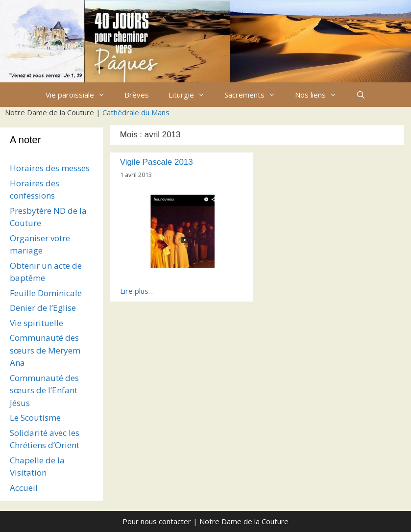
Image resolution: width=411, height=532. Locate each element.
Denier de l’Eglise (43, 308)
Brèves (137, 95)
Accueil (24, 488)
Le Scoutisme (35, 418)
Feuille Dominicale (46, 293)
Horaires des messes (50, 168)
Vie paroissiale (80, 95)
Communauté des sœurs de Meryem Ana (45, 350)
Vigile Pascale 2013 (157, 162)
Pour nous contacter (157, 521)
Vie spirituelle (36, 323)
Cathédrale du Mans (136, 112)
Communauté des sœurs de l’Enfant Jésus (44, 390)
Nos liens (321, 95)
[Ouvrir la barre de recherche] (361, 95)
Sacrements (255, 95)
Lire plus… (137, 291)
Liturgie (192, 95)
